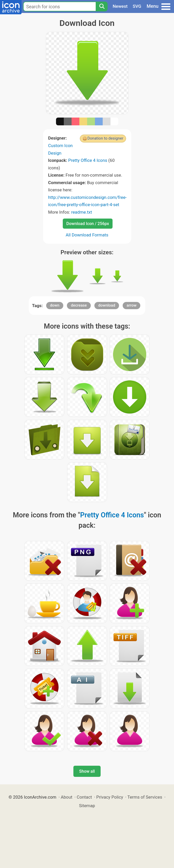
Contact (84, 797)
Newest (120, 6)
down (55, 305)
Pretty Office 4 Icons (88, 160)
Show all (87, 771)
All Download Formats (87, 235)
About (67, 797)
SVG (137, 6)
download (107, 305)
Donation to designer (105, 138)
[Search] (102, 6)
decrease (79, 305)
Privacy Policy (110, 797)
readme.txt (81, 212)
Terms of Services (145, 797)
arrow (131, 305)
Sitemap (87, 806)
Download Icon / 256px (88, 224)
